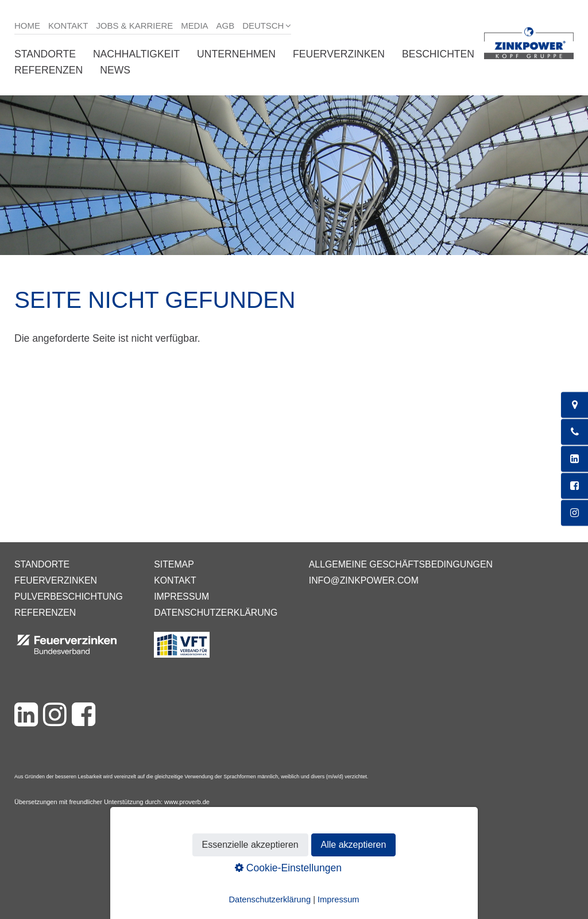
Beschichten (438, 54)
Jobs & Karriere (134, 26)
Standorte (45, 54)
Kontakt (68, 26)
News (115, 70)
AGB (226, 26)
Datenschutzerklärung (216, 613)
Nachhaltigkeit (136, 54)
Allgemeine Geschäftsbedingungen (401, 564)
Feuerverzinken (339, 54)
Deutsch (263, 26)
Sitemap (174, 564)
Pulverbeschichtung (69, 596)
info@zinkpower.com (364, 580)
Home (27, 26)
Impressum (181, 596)
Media (194, 26)
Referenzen (49, 70)
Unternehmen (236, 54)
